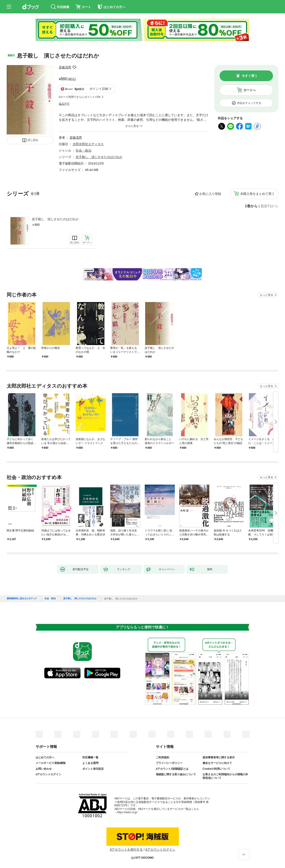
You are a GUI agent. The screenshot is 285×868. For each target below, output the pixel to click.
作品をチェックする (249, 103)
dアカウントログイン (48, 774)
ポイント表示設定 (93, 769)
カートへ (250, 90)
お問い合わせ (44, 769)
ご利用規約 (163, 757)
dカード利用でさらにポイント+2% (80, 97)
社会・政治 (83, 150)
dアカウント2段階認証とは (172, 769)
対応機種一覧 (90, 757)
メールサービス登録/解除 (51, 763)
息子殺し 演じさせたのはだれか (55, 219)
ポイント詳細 (99, 89)
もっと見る (267, 295)
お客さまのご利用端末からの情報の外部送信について (225, 776)
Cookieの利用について (216, 769)
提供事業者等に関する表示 (219, 757)
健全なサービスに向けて (217, 763)
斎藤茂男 (65, 67)
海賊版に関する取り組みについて (176, 774)
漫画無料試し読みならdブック (22, 599)
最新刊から (269, 206)
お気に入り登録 (210, 194)
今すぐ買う (250, 76)
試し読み (33, 140)
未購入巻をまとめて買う (257, 194)
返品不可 (64, 104)
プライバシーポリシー (169, 763)
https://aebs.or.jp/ (127, 812)
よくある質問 (90, 763)
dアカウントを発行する (126, 849)
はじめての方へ (45, 757)
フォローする (74, 67)
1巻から (251, 206)
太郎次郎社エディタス (88, 144)
